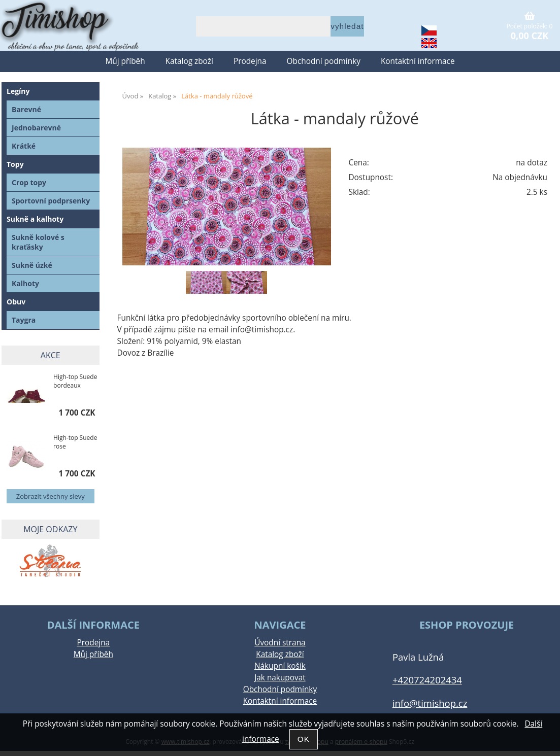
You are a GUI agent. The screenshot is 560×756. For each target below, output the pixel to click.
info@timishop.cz (430, 703)
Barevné (26, 109)
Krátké (24, 146)
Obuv (16, 302)
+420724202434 (427, 680)
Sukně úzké (32, 265)
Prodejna (250, 61)
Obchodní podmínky (324, 61)
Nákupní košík (280, 666)
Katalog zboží (189, 61)
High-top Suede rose (75, 442)
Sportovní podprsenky (51, 201)
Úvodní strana (280, 643)
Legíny (18, 91)
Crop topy (29, 182)
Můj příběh (125, 61)
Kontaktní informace (418, 61)
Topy (15, 164)
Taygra (24, 320)
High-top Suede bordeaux (75, 381)
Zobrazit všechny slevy (51, 496)
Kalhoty (25, 283)
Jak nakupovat (280, 678)
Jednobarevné (36, 128)
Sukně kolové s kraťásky (38, 242)
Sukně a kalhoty (35, 219)
